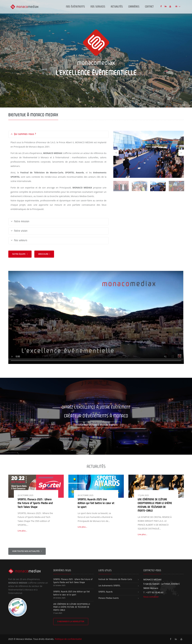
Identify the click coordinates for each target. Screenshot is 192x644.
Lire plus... (22, 531)
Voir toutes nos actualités (27, 551)
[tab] (59, 134)
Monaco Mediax (24, 639)
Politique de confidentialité (68, 639)
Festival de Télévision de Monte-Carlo (115, 579)
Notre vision (19, 231)
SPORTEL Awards (105, 592)
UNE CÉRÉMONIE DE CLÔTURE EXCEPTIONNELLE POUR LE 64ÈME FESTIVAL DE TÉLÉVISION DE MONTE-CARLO (72, 607)
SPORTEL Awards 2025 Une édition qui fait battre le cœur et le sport (96, 503)
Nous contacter (151, 597)
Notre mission (20, 222)
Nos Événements (75, 7)
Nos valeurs (19, 241)
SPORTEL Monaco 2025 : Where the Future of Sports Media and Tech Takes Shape (35, 503)
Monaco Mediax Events (109, 598)
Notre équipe (20, 254)
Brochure (44, 254)
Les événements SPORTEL (109, 586)
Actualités (117, 7)
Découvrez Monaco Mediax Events (96, 425)
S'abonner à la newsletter (71, 621)
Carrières (134, 7)
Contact (149, 7)
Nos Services (98, 7)
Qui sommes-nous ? (23, 134)
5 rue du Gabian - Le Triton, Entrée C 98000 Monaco (162, 584)
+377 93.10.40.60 (155, 592)
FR (177, 7)
